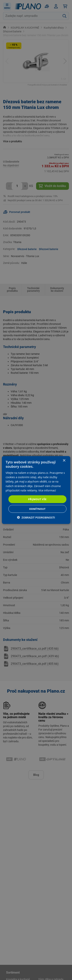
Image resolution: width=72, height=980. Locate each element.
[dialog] (36, 490)
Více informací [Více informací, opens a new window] (47, 490)
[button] (36, 517)
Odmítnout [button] (37, 509)
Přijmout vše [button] (37, 499)
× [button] (64, 460)
